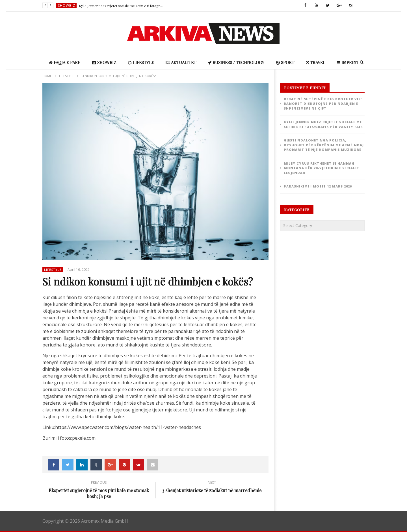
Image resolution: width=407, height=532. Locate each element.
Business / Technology (236, 62)
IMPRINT (348, 62)
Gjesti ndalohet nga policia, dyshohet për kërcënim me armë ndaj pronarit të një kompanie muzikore (324, 145)
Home (47, 76)
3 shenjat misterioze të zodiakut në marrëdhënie (212, 488)
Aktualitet (181, 62)
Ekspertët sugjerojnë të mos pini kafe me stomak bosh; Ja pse (99, 490)
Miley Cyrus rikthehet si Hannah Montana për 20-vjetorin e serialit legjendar (322, 168)
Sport (285, 62)
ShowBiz (67, 6)
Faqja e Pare (65, 62)
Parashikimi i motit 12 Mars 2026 (318, 186)
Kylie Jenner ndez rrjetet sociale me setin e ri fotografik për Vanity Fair (121, 6)
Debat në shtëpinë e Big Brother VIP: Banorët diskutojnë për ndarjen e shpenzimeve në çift (323, 104)
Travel (316, 62)
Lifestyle (141, 62)
